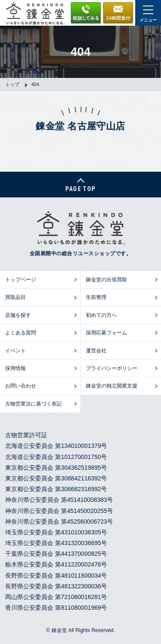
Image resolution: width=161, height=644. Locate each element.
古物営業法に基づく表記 (33, 404)
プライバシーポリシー (112, 368)
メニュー (148, 14)
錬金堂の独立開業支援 (112, 386)
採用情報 (15, 368)
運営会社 (96, 351)
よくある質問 (21, 333)
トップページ (21, 280)
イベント (15, 351)
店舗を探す (18, 315)
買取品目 (15, 297)
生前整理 (96, 297)
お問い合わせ (21, 386)
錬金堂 (59, 630)
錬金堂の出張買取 (106, 280)
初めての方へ (101, 315)
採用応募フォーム (106, 333)
